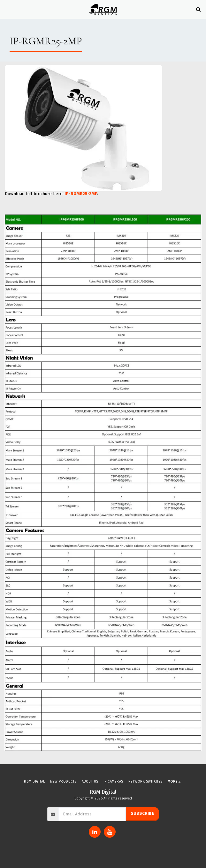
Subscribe (142, 813)
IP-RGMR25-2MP (81, 194)
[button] (7, 9)
